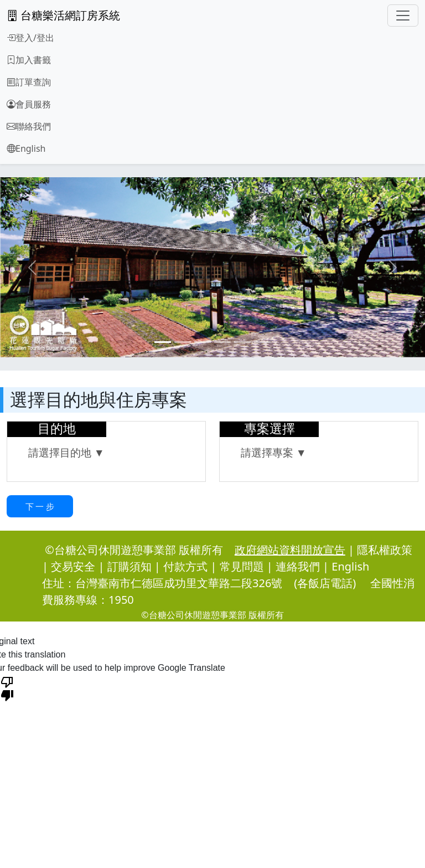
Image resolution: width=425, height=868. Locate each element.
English (26, 148)
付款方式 (185, 566)
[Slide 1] (163, 342)
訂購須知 (129, 566)
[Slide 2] (183, 342)
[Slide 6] (262, 342)
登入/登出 (30, 38)
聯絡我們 (29, 126)
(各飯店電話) (325, 583)
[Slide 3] (203, 342)
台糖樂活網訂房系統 (63, 15)
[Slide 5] (242, 342)
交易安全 (73, 566)
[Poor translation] (7, 688)
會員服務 (29, 104)
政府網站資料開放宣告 (290, 550)
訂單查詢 (29, 82)
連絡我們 (298, 566)
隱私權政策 (385, 550)
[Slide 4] (222, 342)
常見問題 (242, 566)
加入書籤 (29, 60)
